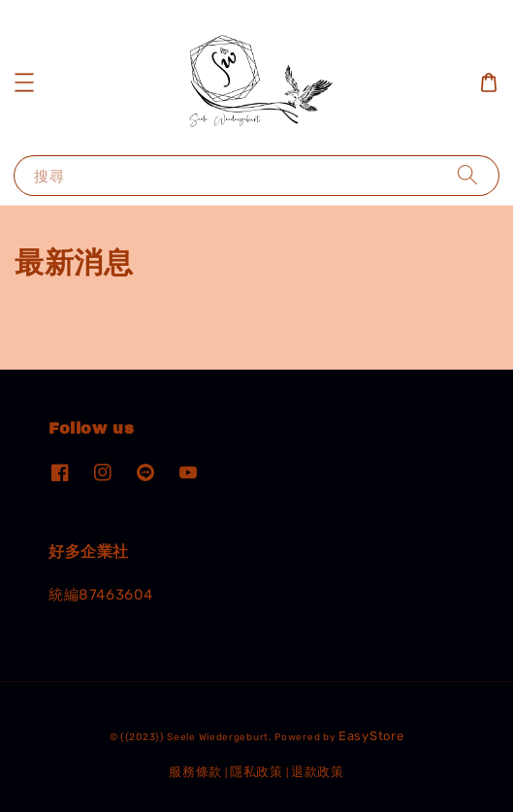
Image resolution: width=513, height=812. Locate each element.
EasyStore (371, 736)
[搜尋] (467, 175)
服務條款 (195, 772)
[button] (24, 82)
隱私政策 (256, 772)
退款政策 (318, 772)
